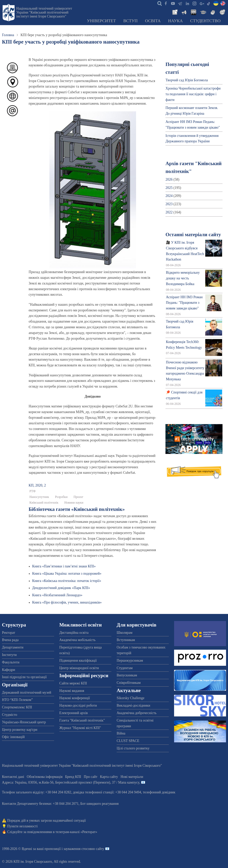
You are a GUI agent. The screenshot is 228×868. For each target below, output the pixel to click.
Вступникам (126, 640)
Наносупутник (39, 497)
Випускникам (127, 675)
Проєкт (78, 497)
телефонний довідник (159, 792)
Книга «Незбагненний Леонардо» (57, 595)
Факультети (11, 662)
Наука (175, 21)
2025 (169, 188)
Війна (121, 733)
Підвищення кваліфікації (78, 660)
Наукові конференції (75, 698)
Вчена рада (10, 640)
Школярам (124, 633)
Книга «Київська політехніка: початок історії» (67, 581)
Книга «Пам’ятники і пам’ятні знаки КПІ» (64, 566)
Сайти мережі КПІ (73, 683)
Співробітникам (129, 683)
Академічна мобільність (78, 640)
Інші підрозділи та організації (24, 677)
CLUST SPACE (128, 741)
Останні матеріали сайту (193, 235)
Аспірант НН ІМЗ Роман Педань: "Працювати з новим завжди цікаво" (184, 303)
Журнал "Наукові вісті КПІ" (80, 728)
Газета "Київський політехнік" (82, 720)
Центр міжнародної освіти (79, 668)
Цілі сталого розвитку (133, 748)
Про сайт (90, 777)
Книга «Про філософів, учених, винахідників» (67, 602)
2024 (169, 196)
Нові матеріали (132, 777)
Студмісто (10, 715)
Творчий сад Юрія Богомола (187, 80)
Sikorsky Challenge (131, 698)
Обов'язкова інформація (45, 777)
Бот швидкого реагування (99, 804)
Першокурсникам (130, 660)
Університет (101, 21)
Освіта (153, 21)
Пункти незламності (22, 826)
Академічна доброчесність (137, 713)
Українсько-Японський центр (24, 722)
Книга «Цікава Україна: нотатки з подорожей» (67, 573)
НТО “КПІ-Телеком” (17, 700)
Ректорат (9, 633)
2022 (169, 212)
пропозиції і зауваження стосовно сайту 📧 (77, 849)
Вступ (130, 21)
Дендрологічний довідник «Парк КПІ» (61, 588)
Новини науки (74, 503)
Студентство (205, 21)
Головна (8, 35)
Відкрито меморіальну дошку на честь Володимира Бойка (183, 278)
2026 (169, 179)
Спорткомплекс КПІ (17, 707)
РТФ (33, 491)
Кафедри (9, 670)
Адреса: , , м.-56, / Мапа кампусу (71, 782)
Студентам (125, 668)
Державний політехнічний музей (27, 692)
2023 (169, 204)
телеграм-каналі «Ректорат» (76, 832)
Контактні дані (13, 777)
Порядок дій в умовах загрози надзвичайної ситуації (47, 820)
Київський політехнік (44, 503)
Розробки (61, 497)
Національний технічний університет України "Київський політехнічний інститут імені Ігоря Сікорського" (44, 12)
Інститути (9, 655)
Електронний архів (74, 713)
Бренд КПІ (73, 777)
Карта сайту (109, 777)
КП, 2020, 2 (37, 485)
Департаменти (13, 647)
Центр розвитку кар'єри (20, 730)
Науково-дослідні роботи (78, 705)
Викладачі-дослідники (133, 705)
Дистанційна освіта (74, 633)
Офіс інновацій (13, 737)
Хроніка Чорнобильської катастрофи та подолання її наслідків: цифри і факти (193, 94)
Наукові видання (72, 691)
